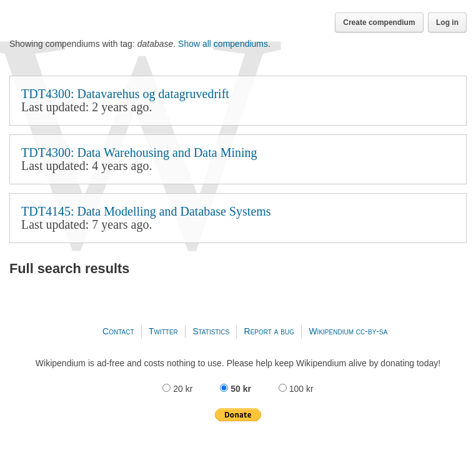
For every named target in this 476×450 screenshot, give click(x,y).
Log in (447, 22)
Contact (118, 331)
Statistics (211, 331)
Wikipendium (331, 331)
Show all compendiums (223, 44)
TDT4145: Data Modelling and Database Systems (238, 218)
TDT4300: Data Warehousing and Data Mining (238, 159)
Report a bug (270, 331)
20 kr (179, 389)
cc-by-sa (372, 331)
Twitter (163, 331)
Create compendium (379, 22)
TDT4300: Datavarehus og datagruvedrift (238, 100)
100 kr (296, 389)
